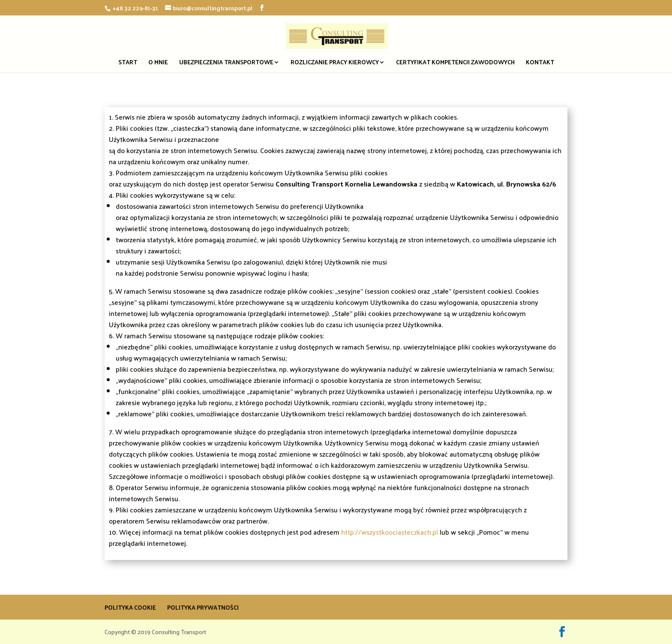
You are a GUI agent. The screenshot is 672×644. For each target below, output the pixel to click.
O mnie (158, 63)
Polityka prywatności (203, 607)
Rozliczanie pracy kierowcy (335, 63)
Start (128, 63)
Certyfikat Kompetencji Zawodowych (455, 63)
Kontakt (540, 63)
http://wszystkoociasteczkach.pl (390, 532)
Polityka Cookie (130, 607)
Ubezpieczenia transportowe (226, 63)
